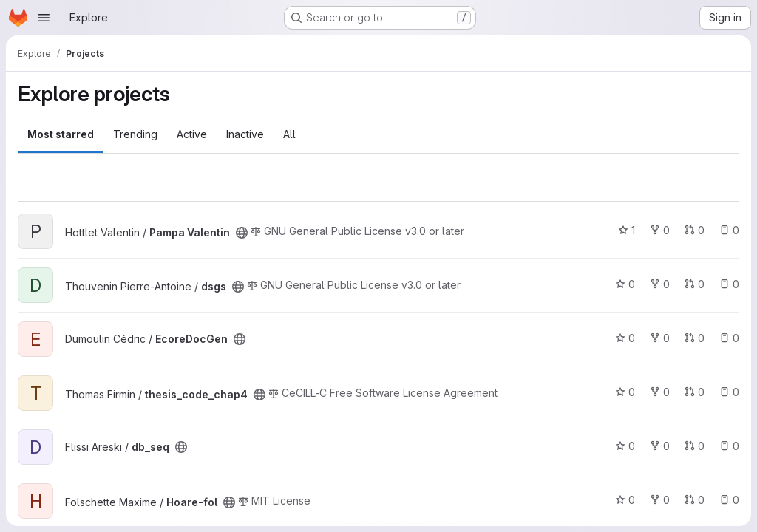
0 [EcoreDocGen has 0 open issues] (729, 338)
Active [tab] (192, 134)
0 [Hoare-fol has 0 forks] (660, 500)
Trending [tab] (135, 134)
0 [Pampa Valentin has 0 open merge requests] (695, 230)
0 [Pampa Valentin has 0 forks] (660, 230)
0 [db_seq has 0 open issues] (729, 446)
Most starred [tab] (61, 134)
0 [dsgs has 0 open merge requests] (695, 284)
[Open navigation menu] (44, 18)
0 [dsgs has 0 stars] (625, 284)
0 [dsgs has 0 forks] (660, 284)
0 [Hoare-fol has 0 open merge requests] (695, 500)
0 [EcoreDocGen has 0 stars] (625, 338)
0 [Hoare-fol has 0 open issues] (729, 500)
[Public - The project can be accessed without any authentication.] (242, 233)
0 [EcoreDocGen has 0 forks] (660, 338)
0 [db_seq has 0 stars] (625, 446)
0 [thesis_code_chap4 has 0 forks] (660, 392)
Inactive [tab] (245, 134)
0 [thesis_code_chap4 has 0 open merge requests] (695, 392)
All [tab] (289, 134)
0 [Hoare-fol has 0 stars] (625, 500)
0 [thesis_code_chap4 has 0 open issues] (729, 392)
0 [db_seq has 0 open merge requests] (695, 446)
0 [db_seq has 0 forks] (660, 446)
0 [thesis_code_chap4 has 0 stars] (625, 392)
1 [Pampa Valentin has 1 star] (627, 230)
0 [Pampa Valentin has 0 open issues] (729, 230)
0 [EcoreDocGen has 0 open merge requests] (695, 338)
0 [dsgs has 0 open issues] (729, 284)
